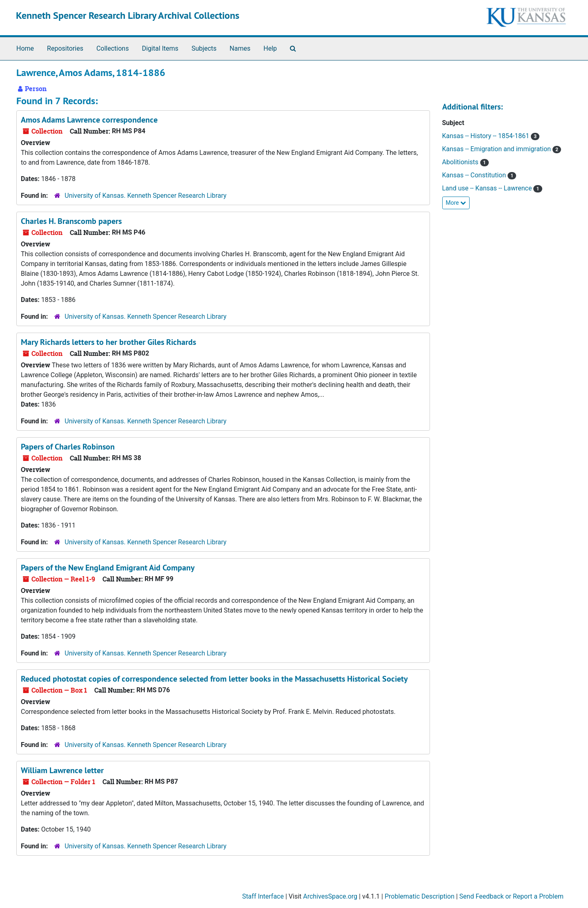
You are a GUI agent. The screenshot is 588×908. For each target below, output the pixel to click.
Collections (113, 48)
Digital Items (160, 48)
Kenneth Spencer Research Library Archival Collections (128, 15)
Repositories (65, 48)
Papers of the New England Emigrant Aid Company (108, 568)
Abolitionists (461, 162)
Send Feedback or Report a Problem (511, 896)
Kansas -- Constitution (475, 175)
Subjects (204, 48)
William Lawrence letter (62, 770)
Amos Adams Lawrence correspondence (89, 120)
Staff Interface (263, 896)
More (456, 203)
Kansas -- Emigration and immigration (498, 149)
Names (240, 48)
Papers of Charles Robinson (68, 447)
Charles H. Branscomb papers (71, 221)
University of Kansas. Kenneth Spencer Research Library (145, 196)
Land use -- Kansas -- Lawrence (488, 188)
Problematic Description (420, 896)
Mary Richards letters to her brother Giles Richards (108, 342)
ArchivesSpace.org (330, 896)
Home (25, 48)
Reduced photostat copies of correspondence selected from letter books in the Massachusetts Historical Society (214, 679)
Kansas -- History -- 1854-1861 (487, 136)
